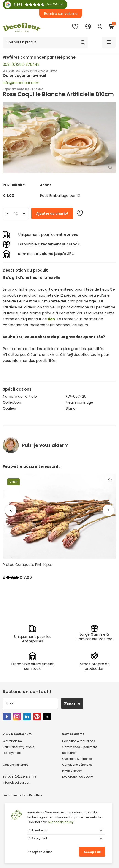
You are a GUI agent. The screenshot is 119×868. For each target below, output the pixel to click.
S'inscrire (72, 703)
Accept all (92, 852)
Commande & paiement (80, 747)
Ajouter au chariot (52, 213)
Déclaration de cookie (77, 777)
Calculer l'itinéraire (16, 765)
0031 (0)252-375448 (21, 64)
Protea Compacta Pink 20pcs (28, 565)
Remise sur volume (61, 14)
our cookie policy (61, 822)
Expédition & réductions (79, 741)
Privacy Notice (72, 771)
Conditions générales (77, 765)
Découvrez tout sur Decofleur (22, 795)
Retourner (69, 753)
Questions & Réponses (78, 759)
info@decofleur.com (21, 83)
